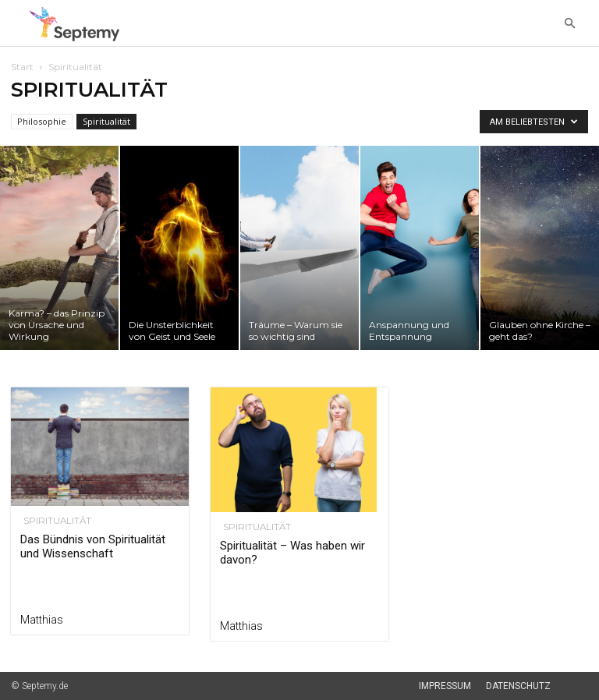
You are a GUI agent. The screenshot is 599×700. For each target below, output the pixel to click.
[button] (569, 24)
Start (22, 67)
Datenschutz (518, 686)
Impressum (445, 686)
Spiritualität (106, 121)
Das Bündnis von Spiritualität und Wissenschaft (93, 546)
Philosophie (42, 121)
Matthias (42, 620)
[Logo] (78, 24)
